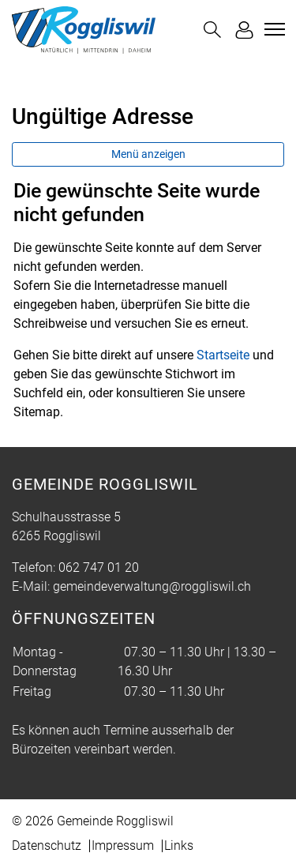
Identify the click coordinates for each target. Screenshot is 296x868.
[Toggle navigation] (272, 29)
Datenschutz (47, 845)
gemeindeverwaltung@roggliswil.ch (152, 586)
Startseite (223, 355)
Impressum (123, 845)
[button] (212, 30)
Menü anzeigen (148, 154)
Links (179, 845)
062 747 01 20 (99, 567)
